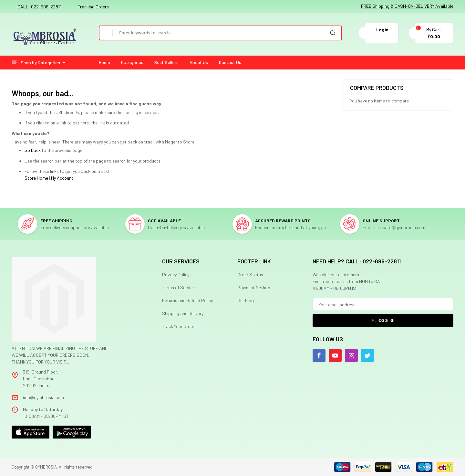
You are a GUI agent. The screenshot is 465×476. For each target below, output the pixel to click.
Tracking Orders (93, 7)
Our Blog (246, 300)
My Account (62, 178)
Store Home (36, 178)
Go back (33, 150)
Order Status (250, 275)
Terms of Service (178, 287)
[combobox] (218, 33)
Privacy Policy (176, 275)
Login (382, 30)
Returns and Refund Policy (187, 300)
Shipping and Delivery (183, 313)
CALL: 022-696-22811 (39, 7)
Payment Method (254, 287)
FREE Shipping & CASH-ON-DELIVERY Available (407, 6)
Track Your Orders (179, 326)
